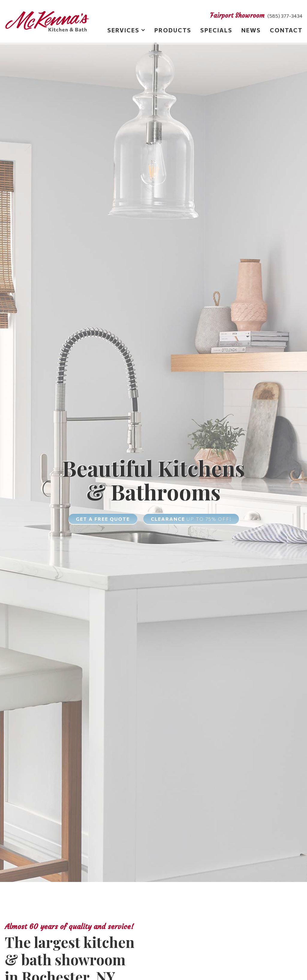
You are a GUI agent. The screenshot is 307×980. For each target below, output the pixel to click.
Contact (286, 30)
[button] (122, 31)
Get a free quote (103, 519)
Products (173, 30)
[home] (47, 21)
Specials (216, 30)
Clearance (191, 519)
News (251, 30)
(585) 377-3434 (285, 16)
